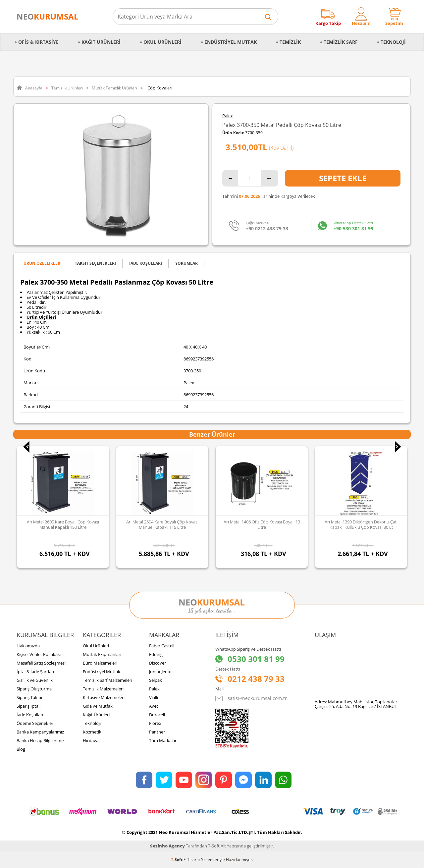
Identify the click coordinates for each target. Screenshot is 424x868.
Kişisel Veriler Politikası (39, 654)
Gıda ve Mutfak (98, 706)
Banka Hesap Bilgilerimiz (40, 740)
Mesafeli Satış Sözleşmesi (41, 663)
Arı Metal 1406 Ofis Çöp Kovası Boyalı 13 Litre (262, 524)
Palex (228, 116)
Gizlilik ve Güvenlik (35, 680)
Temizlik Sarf (341, 42)
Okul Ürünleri (162, 42)
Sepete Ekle (343, 178)
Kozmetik (92, 732)
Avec (154, 706)
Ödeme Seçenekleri (35, 723)
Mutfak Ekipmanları (102, 654)
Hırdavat (91, 740)
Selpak (156, 680)
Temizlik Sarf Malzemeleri (107, 680)
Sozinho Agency (167, 846)
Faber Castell (162, 646)
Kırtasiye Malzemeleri (104, 697)
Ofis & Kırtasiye (38, 42)
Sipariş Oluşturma (34, 689)
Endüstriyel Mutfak (231, 42)
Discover (158, 663)
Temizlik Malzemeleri (103, 689)
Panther (157, 732)
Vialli (154, 697)
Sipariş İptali (28, 706)
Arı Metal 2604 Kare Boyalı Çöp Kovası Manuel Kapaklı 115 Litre (162, 524)
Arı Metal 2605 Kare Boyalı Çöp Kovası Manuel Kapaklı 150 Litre (63, 524)
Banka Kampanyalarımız (40, 732)
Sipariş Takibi (29, 697)
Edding (156, 654)
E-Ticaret (192, 860)
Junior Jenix (160, 672)
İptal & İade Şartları (35, 672)
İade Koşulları (30, 715)
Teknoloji (393, 42)
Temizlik (290, 42)
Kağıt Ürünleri (101, 42)
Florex (155, 723)
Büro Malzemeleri (100, 663)
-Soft (177, 860)
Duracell (157, 715)
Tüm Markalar (163, 740)
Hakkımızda (28, 646)
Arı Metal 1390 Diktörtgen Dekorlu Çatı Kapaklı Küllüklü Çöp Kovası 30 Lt (361, 524)
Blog (21, 749)
